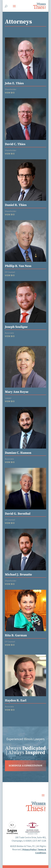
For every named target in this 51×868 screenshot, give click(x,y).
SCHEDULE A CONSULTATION (26, 766)
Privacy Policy (29, 849)
